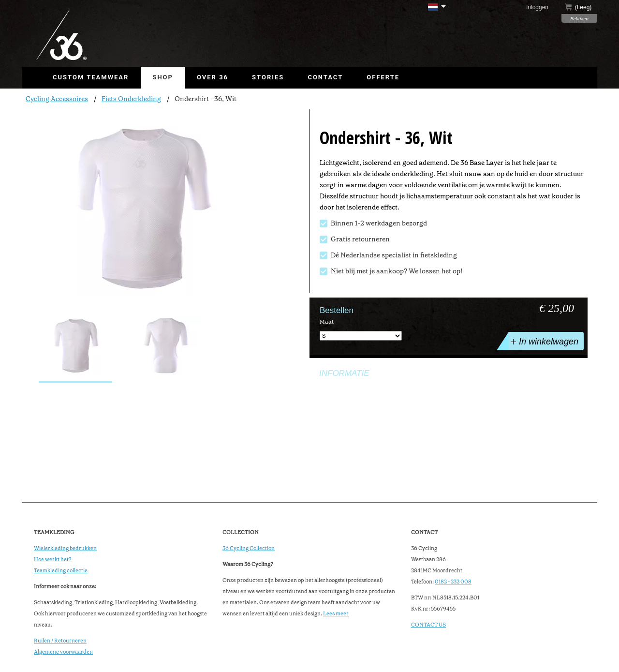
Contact (325, 77)
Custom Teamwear (91, 77)
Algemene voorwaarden (63, 652)
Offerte (383, 77)
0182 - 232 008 (453, 582)
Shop (163, 77)
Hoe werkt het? (53, 560)
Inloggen (537, 7)
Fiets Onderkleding (131, 99)
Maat (327, 322)
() (578, 7)
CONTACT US (428, 625)
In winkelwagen (544, 341)
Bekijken (579, 18)
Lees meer (336, 614)
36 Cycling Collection (249, 548)
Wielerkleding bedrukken (65, 548)
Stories (268, 77)
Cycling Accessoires (57, 99)
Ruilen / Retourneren (60, 641)
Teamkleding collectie (61, 571)
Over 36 (213, 77)
